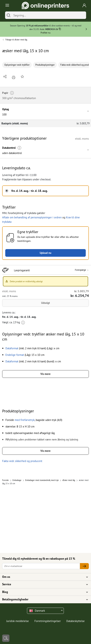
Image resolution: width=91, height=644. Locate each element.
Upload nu (45, 253)
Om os (43, 577)
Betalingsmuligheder (43, 599)
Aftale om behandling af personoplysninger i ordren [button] (32, 217)
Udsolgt (45, 303)
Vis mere (45, 374)
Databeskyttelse (76, 621)
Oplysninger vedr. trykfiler (17, 65)
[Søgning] (49, 15)
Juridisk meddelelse (18, 621)
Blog (43, 592)
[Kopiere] (60, 30)
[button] (45, 112)
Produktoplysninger (45, 65)
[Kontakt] (6, 638)
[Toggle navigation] (7, 6)
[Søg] (9, 15)
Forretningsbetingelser (48, 621)
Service (43, 584)
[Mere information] (19, 148)
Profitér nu (45, 33)
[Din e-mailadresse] (41, 566)
